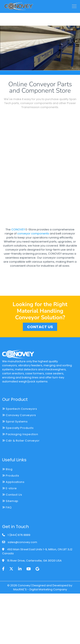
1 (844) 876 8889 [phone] (19, 535)
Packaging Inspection (20, 434)
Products (11, 476)
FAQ (7, 507)
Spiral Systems (15, 422)
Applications (13, 482)
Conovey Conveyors (19, 415)
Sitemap (10, 501)
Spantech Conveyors (20, 409)
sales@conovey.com (22, 542)
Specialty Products (18, 428)
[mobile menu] (74, 6)
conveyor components (33, 233)
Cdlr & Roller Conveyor (21, 441)
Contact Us (12, 495)
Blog (7, 469)
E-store (9, 488)
